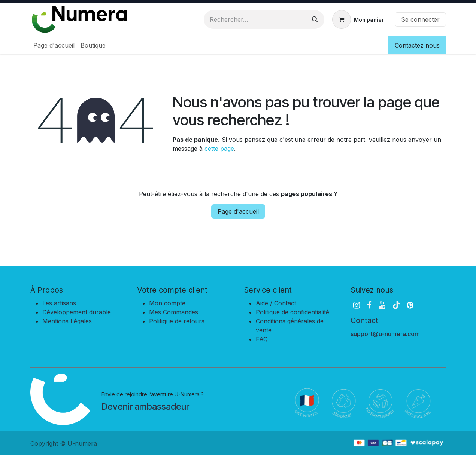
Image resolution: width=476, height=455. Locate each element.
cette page (219, 149)
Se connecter (420, 19)
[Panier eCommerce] (358, 19)
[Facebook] (369, 305)
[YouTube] (382, 305)
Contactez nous (417, 45)
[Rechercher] (315, 19)
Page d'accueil (238, 211)
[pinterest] (410, 305)
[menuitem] (54, 45)
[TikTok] (396, 305)
